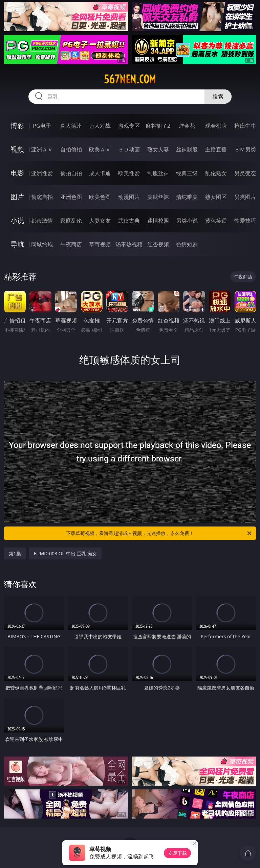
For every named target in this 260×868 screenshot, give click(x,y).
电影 (17, 173)
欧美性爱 (129, 173)
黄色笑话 (216, 221)
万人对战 (100, 126)
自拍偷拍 (71, 149)
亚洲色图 (71, 197)
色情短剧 (187, 244)
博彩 (17, 126)
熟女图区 (216, 197)
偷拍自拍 (71, 173)
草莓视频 (100, 244)
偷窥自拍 (42, 197)
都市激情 (42, 221)
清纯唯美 (187, 197)
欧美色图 (100, 197)
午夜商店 (71, 244)
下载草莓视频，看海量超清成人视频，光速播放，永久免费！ (159, 533)
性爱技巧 (245, 221)
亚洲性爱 (42, 173)
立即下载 (177, 853)
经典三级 (187, 173)
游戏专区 (129, 126)
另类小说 (187, 221)
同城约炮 (42, 244)
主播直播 (216, 149)
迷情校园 (158, 221)
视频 (17, 149)
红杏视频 (158, 244)
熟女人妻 (158, 149)
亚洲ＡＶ (42, 149)
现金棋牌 (216, 126)
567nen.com (130, 79)
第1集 (15, 553)
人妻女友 (100, 221)
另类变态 (245, 173)
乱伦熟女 (216, 173)
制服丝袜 (158, 173)
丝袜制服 (187, 149)
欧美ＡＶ (100, 149)
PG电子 (42, 126)
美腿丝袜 (158, 197)
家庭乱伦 (71, 221)
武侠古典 (129, 221)
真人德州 (71, 126)
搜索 (218, 97)
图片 (17, 197)
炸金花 (187, 126)
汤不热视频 (129, 244)
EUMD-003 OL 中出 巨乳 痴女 (65, 553)
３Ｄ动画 (129, 149)
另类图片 (245, 197)
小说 (17, 220)
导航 (17, 244)
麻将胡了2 (158, 126)
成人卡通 (100, 173)
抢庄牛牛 (245, 126)
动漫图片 (129, 197)
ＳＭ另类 (245, 149)
